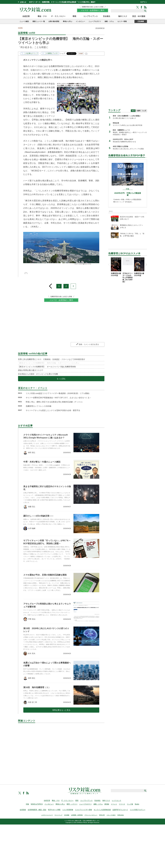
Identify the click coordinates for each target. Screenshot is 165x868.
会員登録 (23, 810)
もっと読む (61, 379)
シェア (63, 53)
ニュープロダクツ (95, 21)
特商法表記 (121, 815)
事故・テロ (42, 16)
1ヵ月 (144, 111)
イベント (114, 804)
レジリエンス (117, 801)
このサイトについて (47, 815)
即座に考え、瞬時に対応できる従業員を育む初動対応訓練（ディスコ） (55, 402)
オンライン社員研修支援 (102, 810)
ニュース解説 (24, 21)
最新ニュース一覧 (39, 21)
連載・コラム (109, 21)
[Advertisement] (61, 751)
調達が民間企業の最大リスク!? (31, 370)
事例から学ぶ (68, 21)
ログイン (144, 2)
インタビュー (80, 21)
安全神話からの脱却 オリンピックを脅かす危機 (38, 374)
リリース (122, 804)
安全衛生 (107, 16)
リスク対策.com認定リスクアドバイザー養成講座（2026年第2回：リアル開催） (58, 393)
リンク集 (130, 804)
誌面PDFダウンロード (120, 810)
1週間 (139, 111)
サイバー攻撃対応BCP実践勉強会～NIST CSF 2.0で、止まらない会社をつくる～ (59, 398)
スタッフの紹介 (111, 815)
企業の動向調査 (54, 21)
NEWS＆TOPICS (37, 804)
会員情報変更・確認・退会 (37, 810)
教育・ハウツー (72, 804)
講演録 (107, 804)
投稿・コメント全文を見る (89, 344)
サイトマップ (58, 815)
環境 (74, 16)
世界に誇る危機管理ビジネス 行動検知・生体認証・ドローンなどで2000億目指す (52, 359)
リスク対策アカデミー (138, 810)
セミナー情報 (122, 21)
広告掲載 (141, 21)
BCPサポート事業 (54, 810)
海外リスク (123, 16)
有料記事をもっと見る (61, 710)
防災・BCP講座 (139, 16)
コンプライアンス (90, 16)
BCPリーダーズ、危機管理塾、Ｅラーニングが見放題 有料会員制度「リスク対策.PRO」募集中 (62, 2)
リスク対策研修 (68, 810)
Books (137, 804)
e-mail (81, 53)
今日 (133, 111)
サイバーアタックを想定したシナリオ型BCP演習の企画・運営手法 (53, 410)
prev (50, 285)
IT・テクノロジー (58, 16)
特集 (27, 804)
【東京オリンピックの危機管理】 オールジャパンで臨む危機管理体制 (47, 367)
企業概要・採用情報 (77, 815)
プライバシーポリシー (91, 815)
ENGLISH (102, 815)
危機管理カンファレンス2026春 (39, 406)
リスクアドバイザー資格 (83, 810)
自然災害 (26, 16)
